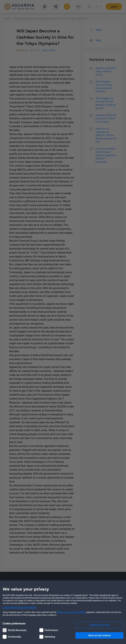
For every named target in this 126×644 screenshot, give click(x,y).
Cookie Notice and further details (19, 607)
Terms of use (64, 612)
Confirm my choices (100, 625)
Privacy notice (78, 612)
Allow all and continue (99, 635)
